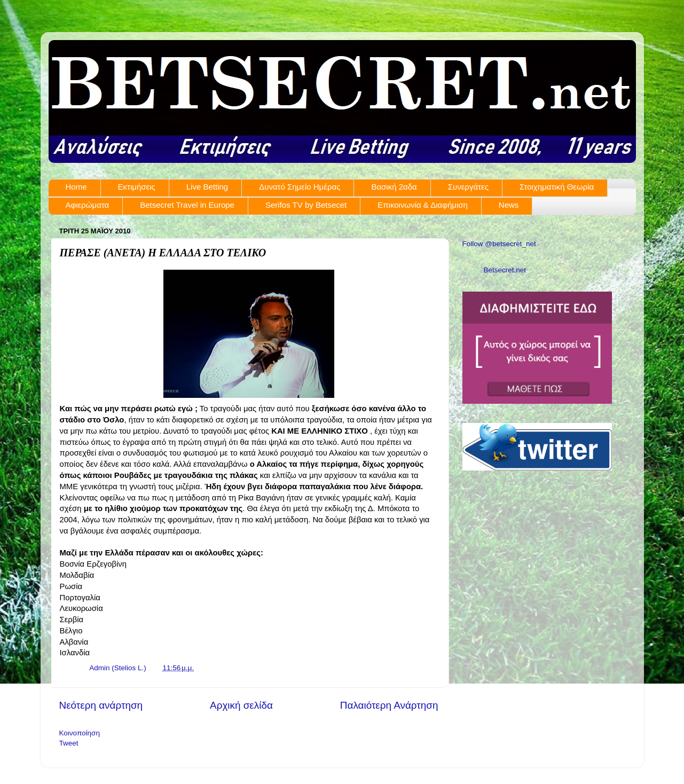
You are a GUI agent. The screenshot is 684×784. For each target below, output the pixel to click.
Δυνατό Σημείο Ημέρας (300, 187)
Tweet (69, 743)
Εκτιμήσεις (137, 187)
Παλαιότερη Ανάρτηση (389, 705)
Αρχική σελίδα (241, 705)
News (509, 205)
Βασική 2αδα (394, 187)
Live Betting (207, 187)
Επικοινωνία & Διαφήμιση (423, 205)
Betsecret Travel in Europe (187, 205)
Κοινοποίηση (80, 733)
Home (76, 187)
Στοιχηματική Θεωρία (557, 187)
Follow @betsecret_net (499, 244)
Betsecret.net (505, 270)
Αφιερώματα (88, 205)
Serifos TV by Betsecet (306, 205)
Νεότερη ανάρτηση (101, 705)
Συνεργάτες (468, 187)
